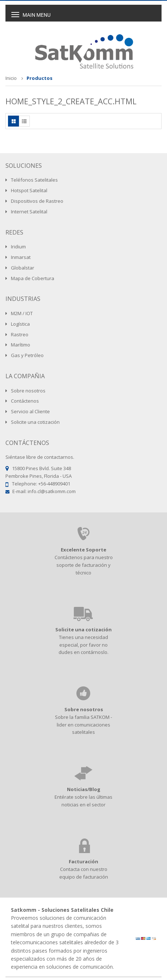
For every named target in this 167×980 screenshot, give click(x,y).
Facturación (83, 861)
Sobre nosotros (84, 709)
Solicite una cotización (83, 630)
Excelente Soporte (83, 550)
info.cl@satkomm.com (52, 491)
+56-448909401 (54, 484)
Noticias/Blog (84, 789)
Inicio (11, 78)
